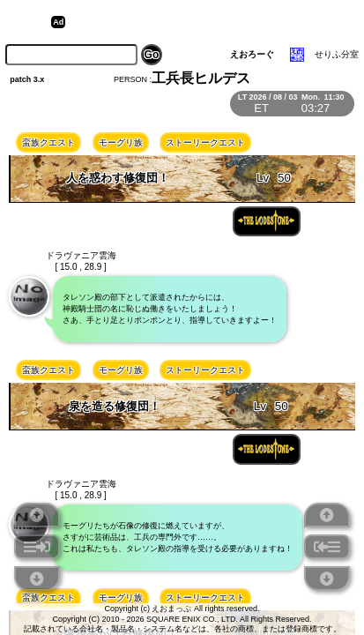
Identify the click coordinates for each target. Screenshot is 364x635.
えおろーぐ (252, 54)
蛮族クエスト (48, 142)
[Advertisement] (206, 22)
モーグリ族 (121, 142)
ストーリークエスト (205, 142)
